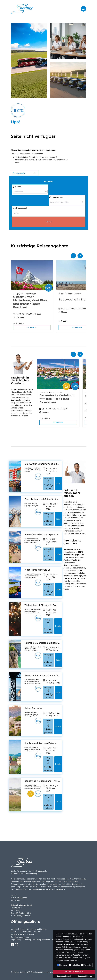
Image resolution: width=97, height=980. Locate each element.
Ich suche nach (20, 208)
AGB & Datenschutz (19, 898)
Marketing (86, 965)
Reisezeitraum (56, 197)
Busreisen (49, 181)
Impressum (15, 900)
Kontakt (14, 895)
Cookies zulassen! (64, 976)
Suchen (48, 222)
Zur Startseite (25, 173)
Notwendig (63, 965)
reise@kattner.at (24, 916)
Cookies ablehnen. (85, 976)
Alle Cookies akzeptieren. (74, 972)
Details (59, 484)
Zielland (17, 187)
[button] (73, 256)
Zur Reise (32, 327)
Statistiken (75, 965)
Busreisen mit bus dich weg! (42, 972)
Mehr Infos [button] (75, 960)
